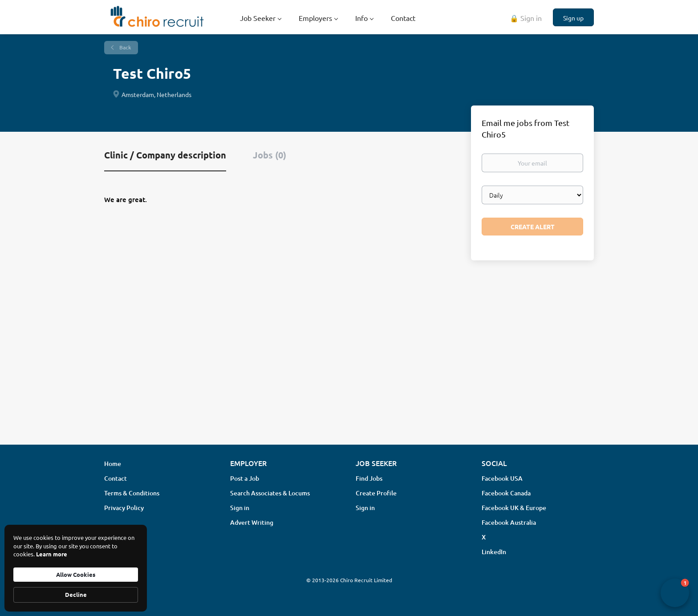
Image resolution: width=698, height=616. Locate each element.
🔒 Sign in (526, 18)
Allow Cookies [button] (76, 574)
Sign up (573, 18)
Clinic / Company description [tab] (165, 155)
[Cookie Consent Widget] (76, 568)
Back (125, 47)
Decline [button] (76, 594)
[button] (675, 593)
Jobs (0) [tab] (270, 155)
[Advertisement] (349, 367)
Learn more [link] (52, 554)
